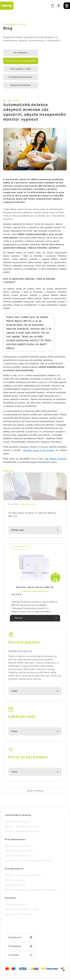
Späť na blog (35, 776)
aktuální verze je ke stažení (39, 434)
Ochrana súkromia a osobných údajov (29, 846)
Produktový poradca (48, 61)
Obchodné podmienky (19, 836)
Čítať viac (18, 516)
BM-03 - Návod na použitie (22, 817)
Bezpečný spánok (18, 69)
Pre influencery (15, 865)
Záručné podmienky (18, 841)
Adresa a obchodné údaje (22, 895)
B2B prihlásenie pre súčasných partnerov (32, 875)
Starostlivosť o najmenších (48, 54)
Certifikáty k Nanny (17, 807)
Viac (14, 677)
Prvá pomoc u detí (17, 61)
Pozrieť (19, 604)
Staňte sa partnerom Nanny (23, 861)
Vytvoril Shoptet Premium (33, 959)
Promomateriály (15, 870)
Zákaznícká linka (16, 890)
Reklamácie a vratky (18, 831)
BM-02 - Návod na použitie (22, 812)
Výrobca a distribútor (19, 900)
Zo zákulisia (18, 53)
